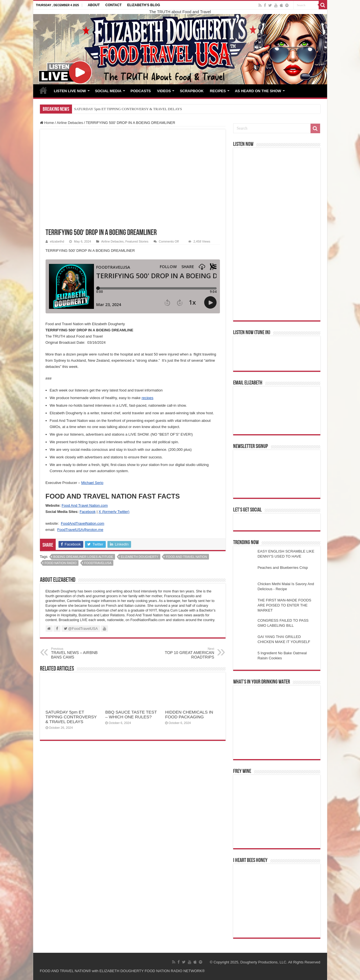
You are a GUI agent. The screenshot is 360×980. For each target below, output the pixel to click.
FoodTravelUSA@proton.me (80, 530)
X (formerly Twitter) (114, 512)
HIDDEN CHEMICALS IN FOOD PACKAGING (189, 714)
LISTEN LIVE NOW (70, 91)
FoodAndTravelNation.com (82, 523)
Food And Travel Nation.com (85, 505)
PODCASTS (141, 91)
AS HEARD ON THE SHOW (258, 91)
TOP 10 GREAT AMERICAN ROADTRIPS (185, 653)
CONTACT (114, 5)
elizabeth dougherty (140, 557)
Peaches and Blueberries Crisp (283, 568)
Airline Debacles (70, 123)
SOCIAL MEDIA (108, 91)
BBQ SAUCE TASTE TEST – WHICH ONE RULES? (131, 714)
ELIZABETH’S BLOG (144, 5)
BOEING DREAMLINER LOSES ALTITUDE (83, 557)
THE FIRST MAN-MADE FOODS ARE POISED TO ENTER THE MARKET (284, 605)
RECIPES (218, 91)
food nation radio (61, 563)
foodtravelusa (98, 563)
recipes (147, 398)
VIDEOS (164, 91)
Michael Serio (92, 483)
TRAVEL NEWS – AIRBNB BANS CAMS (80, 653)
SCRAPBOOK (192, 91)
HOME (43, 90)
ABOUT (94, 5)
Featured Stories (137, 241)
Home (47, 123)
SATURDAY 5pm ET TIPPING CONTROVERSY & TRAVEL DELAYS (128, 109)
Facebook (88, 512)
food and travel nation (186, 557)
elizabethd (57, 241)
